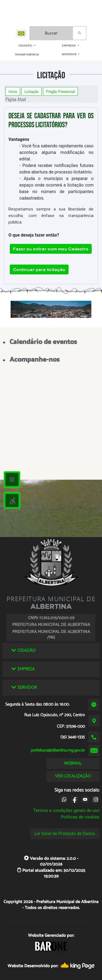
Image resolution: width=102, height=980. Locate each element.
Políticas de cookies (80, 817)
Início (13, 91)
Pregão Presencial (60, 91)
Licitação (32, 91)
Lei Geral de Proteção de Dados (65, 834)
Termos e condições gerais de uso (67, 810)
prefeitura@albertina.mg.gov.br (58, 750)
